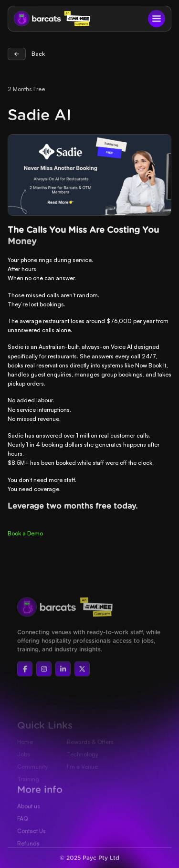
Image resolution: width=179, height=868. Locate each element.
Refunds (28, 857)
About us (29, 820)
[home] (35, 19)
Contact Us (32, 844)
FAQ (22, 832)
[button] (157, 19)
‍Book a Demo (25, 533)
